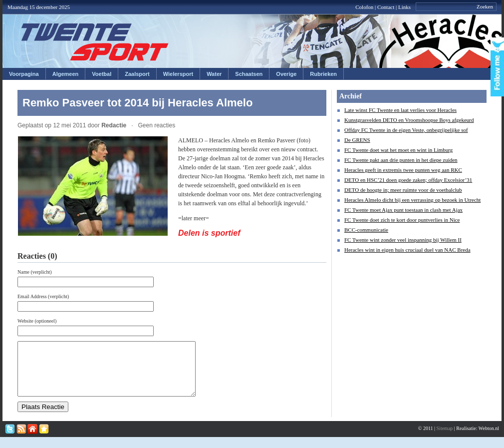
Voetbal (102, 74)
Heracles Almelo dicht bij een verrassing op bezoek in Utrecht (412, 200)
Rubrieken (323, 74)
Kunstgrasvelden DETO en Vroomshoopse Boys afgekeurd (409, 120)
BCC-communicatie (366, 230)
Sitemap (445, 439)
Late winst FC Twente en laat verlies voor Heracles (400, 110)
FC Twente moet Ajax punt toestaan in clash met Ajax (403, 210)
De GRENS (357, 140)
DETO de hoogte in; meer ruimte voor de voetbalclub (403, 190)
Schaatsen (249, 74)
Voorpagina (24, 74)
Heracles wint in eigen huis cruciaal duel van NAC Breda (407, 250)
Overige (286, 74)
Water (214, 74)
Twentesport (95, 42)
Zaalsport (137, 74)
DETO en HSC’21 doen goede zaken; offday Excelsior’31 (408, 180)
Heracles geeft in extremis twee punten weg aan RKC (403, 170)
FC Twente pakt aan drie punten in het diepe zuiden (401, 160)
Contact (386, 7)
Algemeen (66, 74)
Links (404, 7)
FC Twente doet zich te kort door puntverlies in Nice (402, 220)
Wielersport (178, 74)
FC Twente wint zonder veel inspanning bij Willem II (403, 240)
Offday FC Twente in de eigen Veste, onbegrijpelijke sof (406, 130)
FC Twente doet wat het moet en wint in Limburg (398, 150)
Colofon (364, 7)
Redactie (114, 125)
